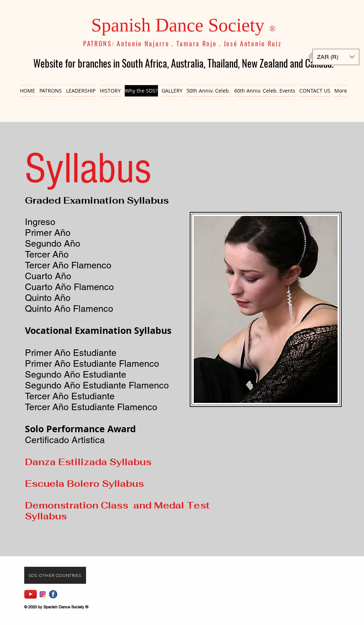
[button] (336, 57)
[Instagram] (43, 594)
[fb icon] (53, 594)
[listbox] (336, 57)
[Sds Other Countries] (55, 575)
